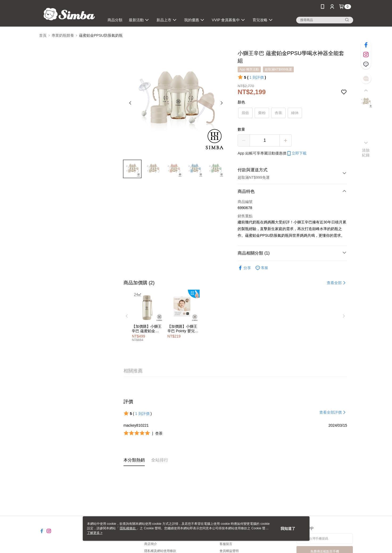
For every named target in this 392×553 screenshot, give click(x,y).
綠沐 (295, 113)
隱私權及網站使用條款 (160, 551)
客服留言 (226, 544)
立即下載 (296, 153)
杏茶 (278, 113)
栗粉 (262, 113)
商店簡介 (151, 544)
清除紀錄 (366, 153)
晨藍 (245, 113)
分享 (244, 268)
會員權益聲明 (229, 551)
